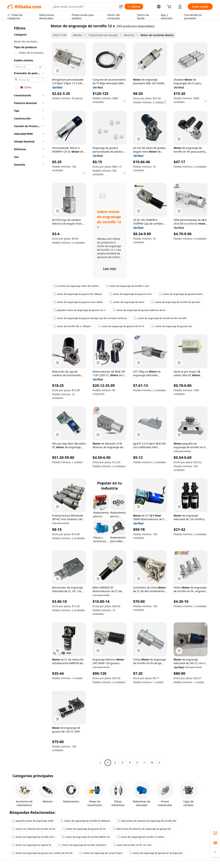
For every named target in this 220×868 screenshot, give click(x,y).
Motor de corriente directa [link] (157, 35)
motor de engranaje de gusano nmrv (131, 294)
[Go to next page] (159, 763)
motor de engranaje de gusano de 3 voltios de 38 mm (42, 853)
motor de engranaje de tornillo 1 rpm (128, 286)
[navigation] (28, 395)
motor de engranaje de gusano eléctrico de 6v (139, 310)
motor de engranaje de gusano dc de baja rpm (156, 853)
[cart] (170, 7)
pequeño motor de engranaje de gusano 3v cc (79, 310)
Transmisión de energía (103, 35)
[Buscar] (134, 7)
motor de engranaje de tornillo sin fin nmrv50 (160, 318)
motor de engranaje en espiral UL (32, 845)
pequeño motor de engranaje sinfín (33, 821)
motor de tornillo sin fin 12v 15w (132, 845)
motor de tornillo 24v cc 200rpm (72, 326)
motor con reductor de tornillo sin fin (34, 829)
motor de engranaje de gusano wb (172, 326)
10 (152, 763)
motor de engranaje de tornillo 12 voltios (141, 837)
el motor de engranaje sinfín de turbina (76, 286)
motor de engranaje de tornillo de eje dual (176, 302)
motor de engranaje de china (127, 302)
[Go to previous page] (100, 763)
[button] (121, 7)
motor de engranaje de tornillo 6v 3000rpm (85, 821)
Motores (129, 35)
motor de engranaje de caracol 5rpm (101, 853)
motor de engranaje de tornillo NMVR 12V (86, 837)
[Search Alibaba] (84, 7)
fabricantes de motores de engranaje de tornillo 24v (147, 821)
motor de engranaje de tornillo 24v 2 (33, 837)
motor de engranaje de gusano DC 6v (84, 829)
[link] (215, 833)
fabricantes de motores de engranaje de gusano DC (142, 829)
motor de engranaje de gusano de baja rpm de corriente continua (90, 318)
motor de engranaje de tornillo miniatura (82, 845)
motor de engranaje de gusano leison (181, 294)
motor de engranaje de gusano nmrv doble (78, 302)
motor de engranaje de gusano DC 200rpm (78, 294)
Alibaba (77, 35)
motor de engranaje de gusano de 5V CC (121, 326)
